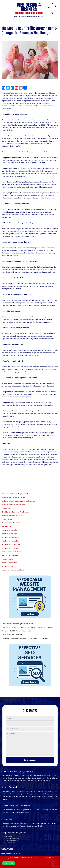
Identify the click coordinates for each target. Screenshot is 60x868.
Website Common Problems (12, 552)
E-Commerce (6, 508)
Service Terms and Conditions (16, 806)
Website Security (8, 566)
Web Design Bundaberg (10, 537)
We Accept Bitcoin (9, 843)
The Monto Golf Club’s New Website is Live (17, 631)
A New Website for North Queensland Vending (18, 624)
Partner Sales (8, 836)
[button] (9, 863)
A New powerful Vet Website (12, 635)
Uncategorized (7, 526)
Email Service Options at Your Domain (15, 512)
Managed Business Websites (12, 516)
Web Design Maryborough (11, 545)
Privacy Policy (8, 819)
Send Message (30, 760)
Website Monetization (9, 563)
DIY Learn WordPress (10, 841)
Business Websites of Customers (13, 505)
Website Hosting (7, 559)
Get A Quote (7, 849)
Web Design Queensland (11, 548)
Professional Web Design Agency (17, 771)
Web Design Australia (9, 530)
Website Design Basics (10, 555)
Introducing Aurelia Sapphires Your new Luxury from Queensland (25, 638)
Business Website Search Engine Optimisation (18, 501)
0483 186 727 (30, 710)
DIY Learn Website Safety (12, 838)
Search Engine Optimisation (12, 523)
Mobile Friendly (7, 519)
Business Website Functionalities (13, 497)
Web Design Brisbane (9, 534)
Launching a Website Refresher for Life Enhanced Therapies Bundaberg (27, 627)
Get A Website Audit (11, 853)
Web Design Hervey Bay (10, 541)
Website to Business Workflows (13, 570)
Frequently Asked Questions (15, 833)
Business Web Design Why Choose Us (15, 494)
